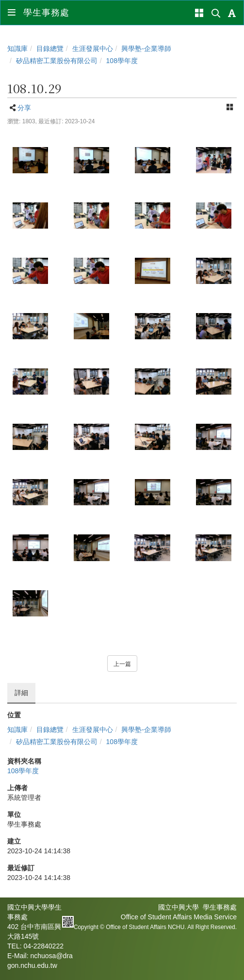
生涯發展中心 (93, 49)
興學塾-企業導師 (146, 49)
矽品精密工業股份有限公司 (57, 61)
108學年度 (122, 61)
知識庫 (17, 49)
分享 (24, 108)
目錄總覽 (50, 49)
